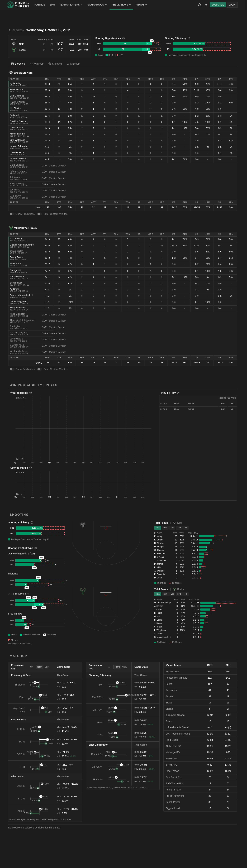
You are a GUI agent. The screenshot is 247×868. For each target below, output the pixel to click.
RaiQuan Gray (17, 183)
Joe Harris (15, 190)
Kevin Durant (16, 90)
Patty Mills (15, 115)
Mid (172, 528)
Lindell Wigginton (18, 301)
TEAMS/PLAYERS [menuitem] (71, 5)
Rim (165, 528)
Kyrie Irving (15, 83)
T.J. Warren (16, 177)
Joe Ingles (15, 326)
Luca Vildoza (16, 339)
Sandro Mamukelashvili (21, 295)
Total (158, 528)
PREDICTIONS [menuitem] (121, 5)
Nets (22, 44)
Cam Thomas (17, 128)
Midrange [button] (13, 574)
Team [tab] (39, 667)
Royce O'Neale (17, 102)
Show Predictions (25, 214)
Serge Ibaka (16, 283)
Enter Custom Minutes (56, 214)
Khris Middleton (18, 314)
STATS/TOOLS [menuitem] (97, 5)
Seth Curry (15, 196)
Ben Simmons (17, 96)
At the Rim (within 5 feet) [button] (22, 554)
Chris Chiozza (17, 165)
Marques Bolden (18, 308)
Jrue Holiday (16, 239)
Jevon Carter (16, 251)
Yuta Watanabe (17, 140)
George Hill (15, 270)
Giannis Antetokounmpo (22, 245)
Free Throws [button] (15, 614)
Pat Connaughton (19, 332)
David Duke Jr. (17, 152)
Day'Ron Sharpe (18, 121)
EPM (52, 5)
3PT (179, 528)
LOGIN (232, 5)
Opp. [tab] (47, 667)
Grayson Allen (17, 345)
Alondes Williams (18, 159)
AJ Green (15, 289)
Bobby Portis (16, 257)
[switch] (12, 214)
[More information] (123, 38)
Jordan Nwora (17, 277)
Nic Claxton (16, 108)
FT (186, 528)
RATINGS (40, 5)
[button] (84, 428)
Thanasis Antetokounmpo (23, 320)
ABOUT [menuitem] (141, 5)
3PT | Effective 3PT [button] (19, 594)
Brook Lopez (16, 263)
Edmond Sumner (18, 171)
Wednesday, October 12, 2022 (48, 30)
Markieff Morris (17, 134)
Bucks (22, 50)
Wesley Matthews (19, 351)
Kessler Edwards (18, 146)
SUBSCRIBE (218, 5)
